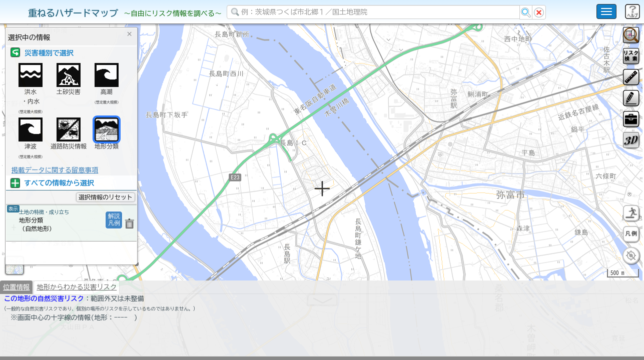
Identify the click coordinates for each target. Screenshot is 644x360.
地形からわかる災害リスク (77, 313)
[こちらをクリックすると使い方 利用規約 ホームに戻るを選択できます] (606, 11)
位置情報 (16, 313)
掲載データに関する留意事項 (55, 170)
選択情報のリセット (106, 197)
